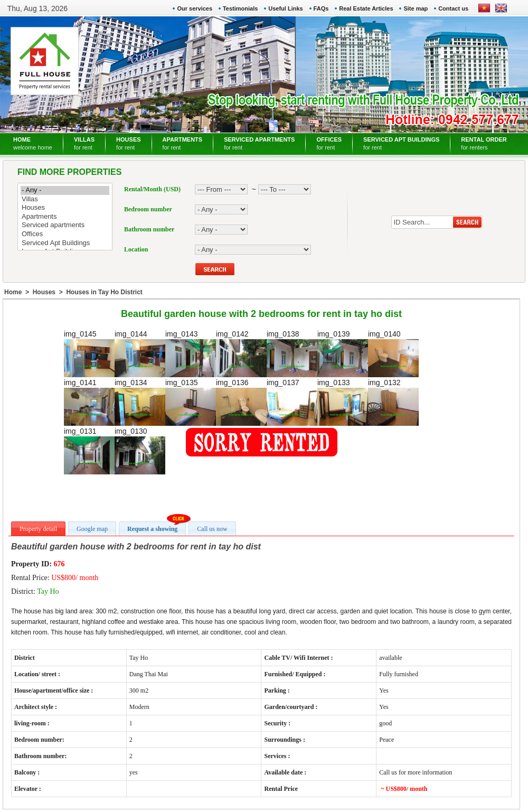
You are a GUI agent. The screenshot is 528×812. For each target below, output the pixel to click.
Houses (65, 208)
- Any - (65, 190)
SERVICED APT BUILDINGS (401, 143)
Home (13, 292)
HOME (33, 143)
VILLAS (84, 143)
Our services (195, 8)
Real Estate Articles (366, 8)
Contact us (453, 8)
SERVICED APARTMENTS (259, 143)
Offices (65, 234)
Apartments (65, 217)
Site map (416, 8)
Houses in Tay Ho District (104, 292)
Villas (65, 199)
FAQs (321, 8)
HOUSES (128, 143)
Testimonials (240, 8)
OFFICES (329, 143)
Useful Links (285, 8)
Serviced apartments (65, 225)
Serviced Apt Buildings (65, 243)
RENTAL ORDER (484, 143)
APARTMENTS (183, 143)
